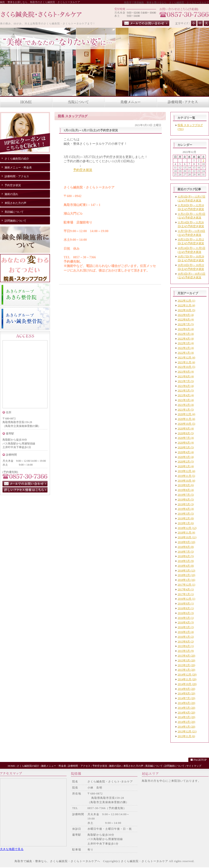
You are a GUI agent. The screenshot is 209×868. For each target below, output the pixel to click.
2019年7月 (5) (186, 495)
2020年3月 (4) (186, 457)
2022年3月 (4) (186, 343)
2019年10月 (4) (186, 481)
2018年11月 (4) (186, 533)
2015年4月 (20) (186, 656)
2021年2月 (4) (186, 405)
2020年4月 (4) (186, 452)
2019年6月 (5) (186, 500)
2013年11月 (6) (186, 736)
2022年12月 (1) (186, 301)
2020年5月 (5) (186, 447)
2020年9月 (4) (186, 429)
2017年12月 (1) (186, 585)
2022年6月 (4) (186, 329)
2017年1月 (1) (186, 594)
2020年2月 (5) (186, 462)
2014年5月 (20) (186, 708)
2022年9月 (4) (186, 315)
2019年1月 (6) (186, 523)
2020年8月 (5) (186, 433)
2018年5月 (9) (186, 561)
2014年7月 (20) (186, 698)
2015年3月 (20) (186, 660)
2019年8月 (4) (186, 490)
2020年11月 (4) (186, 419)
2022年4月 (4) (186, 339)
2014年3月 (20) (186, 717)
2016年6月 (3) (186, 613)
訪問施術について (174, 766)
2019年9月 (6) (186, 485)
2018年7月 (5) (186, 552)
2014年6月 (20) (186, 703)
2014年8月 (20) (186, 693)
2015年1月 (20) (186, 670)
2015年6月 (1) (186, 646)
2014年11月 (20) (187, 679)
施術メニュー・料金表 (54, 766)
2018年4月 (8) (186, 566)
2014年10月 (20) (187, 684)
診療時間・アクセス (79, 766)
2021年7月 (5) (186, 381)
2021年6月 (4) (186, 386)
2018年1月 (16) (186, 580)
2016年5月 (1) (186, 618)
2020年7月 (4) (186, 438)
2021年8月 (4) (186, 376)
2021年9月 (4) (186, 372)
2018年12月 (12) (187, 528)
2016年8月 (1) (186, 608)
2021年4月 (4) (186, 395)
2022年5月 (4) (186, 334)
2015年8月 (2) (186, 642)
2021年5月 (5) (186, 391)
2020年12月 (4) (186, 414)
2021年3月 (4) (186, 400)
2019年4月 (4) (186, 509)
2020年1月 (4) (186, 466)
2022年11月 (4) (186, 305)
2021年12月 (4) (186, 358)
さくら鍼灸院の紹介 (28, 766)
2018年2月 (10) (186, 575)
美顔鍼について (154, 766)
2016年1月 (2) (186, 637)
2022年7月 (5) (186, 324)
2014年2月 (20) (186, 722)
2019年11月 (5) (186, 476)
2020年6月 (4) (186, 443)
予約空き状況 (83, 170)
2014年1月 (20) (186, 727)
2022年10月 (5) (186, 310)
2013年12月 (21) (187, 731)
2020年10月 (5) (186, 424)
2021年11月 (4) (186, 362)
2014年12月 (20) (187, 675)
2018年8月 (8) (186, 547)
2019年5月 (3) (186, 504)
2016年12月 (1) (186, 599)
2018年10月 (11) (187, 537)
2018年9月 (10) (186, 542)
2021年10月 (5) (186, 367)
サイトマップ (194, 766)
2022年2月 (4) (186, 348)
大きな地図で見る (12, 849)
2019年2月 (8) (186, 518)
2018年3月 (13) (186, 571)
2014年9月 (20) (186, 689)
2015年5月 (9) (186, 651)
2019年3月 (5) (186, 514)
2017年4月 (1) (186, 589)
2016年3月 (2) (186, 627)
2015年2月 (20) (186, 665)
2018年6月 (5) (186, 556)
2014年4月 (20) (186, 713)
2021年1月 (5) (186, 410)
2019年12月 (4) (186, 471)
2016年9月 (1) (186, 604)
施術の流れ (115, 766)
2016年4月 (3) (186, 622)
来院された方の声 (133, 766)
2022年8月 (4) (186, 320)
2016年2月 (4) (186, 632)
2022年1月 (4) (186, 353)
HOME (11, 766)
